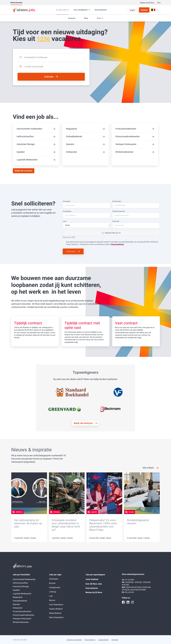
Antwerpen (54, 579)
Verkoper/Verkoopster (126, 144)
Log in (132, 10)
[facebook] (123, 602)
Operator (70, 144)
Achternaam (136, 204)
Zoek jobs (49, 77)
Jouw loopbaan (92, 579)
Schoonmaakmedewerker (128, 136)
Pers (159, 3)
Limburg (53, 592)
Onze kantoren (92, 588)
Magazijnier (72, 129)
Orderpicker (72, 152)
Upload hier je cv (111, 233)
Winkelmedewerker (124, 152)
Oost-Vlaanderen (56, 605)
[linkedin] (128, 602)
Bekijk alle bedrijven (83, 423)
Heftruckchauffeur (25, 136)
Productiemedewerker (126, 129)
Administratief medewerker (29, 129)
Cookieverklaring (103, 640)
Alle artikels (148, 468)
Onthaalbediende (74, 136)
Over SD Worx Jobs (94, 584)
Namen (52, 600)
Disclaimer (115, 640)
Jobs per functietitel (21, 575)
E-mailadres (86, 214)
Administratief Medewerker (24, 579)
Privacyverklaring (117, 244)
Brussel (52, 583)
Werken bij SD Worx (147, 3)
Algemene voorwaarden (74, 640)
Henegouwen (55, 587)
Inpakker (21, 152)
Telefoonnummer (136, 214)
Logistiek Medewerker (27, 160)
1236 (43, 39)
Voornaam (86, 204)
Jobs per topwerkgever (95, 575)
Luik (51, 596)
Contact (144, 10)
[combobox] (51, 57)
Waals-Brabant (55, 613)
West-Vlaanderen (56, 617)
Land (86, 224)
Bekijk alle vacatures (24, 171)
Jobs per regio (55, 575)
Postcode (136, 224)
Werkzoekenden (16, 3)
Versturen (71, 251)
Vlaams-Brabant (56, 609)
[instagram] (132, 602)
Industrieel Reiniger (26, 144)
